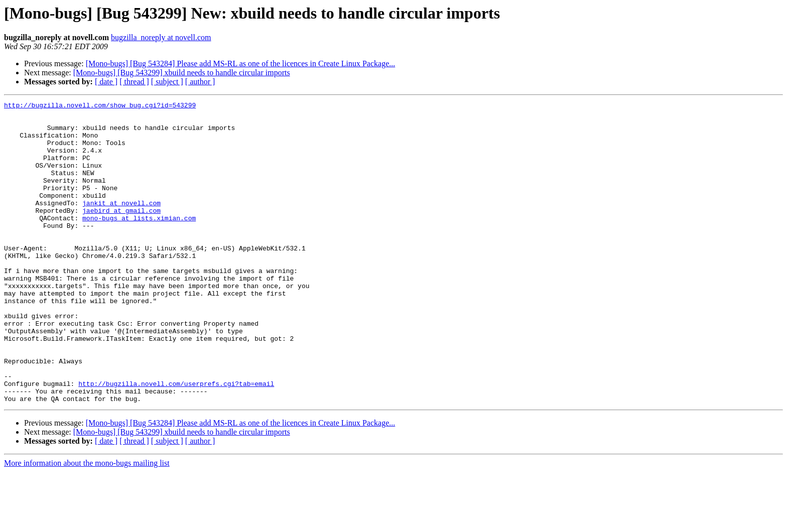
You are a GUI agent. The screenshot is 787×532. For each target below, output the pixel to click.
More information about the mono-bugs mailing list (87, 523)
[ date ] (106, 82)
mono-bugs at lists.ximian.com (139, 242)
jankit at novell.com (121, 224)
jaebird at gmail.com (121, 233)
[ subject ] (167, 82)
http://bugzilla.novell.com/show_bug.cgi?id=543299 (100, 106)
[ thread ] (134, 82)
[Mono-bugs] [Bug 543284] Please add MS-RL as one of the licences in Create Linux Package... (241, 63)
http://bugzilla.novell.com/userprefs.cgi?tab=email (176, 441)
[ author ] (200, 82)
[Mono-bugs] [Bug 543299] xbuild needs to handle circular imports (182, 73)
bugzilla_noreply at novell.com (161, 37)
